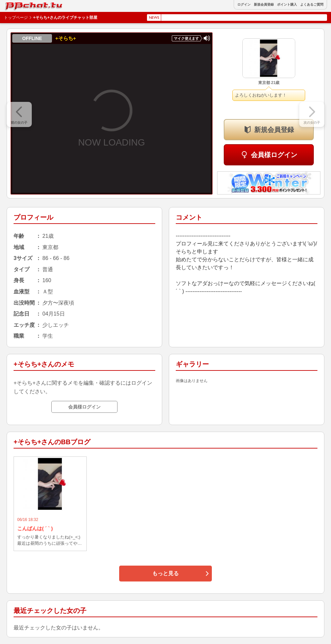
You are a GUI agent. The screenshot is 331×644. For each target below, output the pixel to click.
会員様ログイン (274, 155)
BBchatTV (20, 4)
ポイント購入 (287, 5)
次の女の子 (312, 123)
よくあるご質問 (312, 5)
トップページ (16, 18)
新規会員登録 (264, 5)
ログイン (244, 5)
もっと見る (165, 573)
